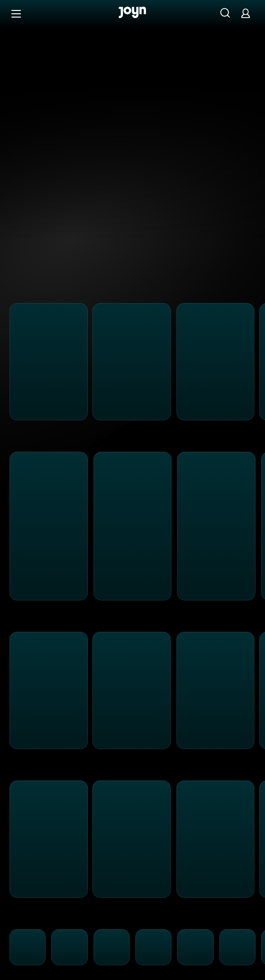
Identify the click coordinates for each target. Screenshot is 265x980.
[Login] (246, 13)
